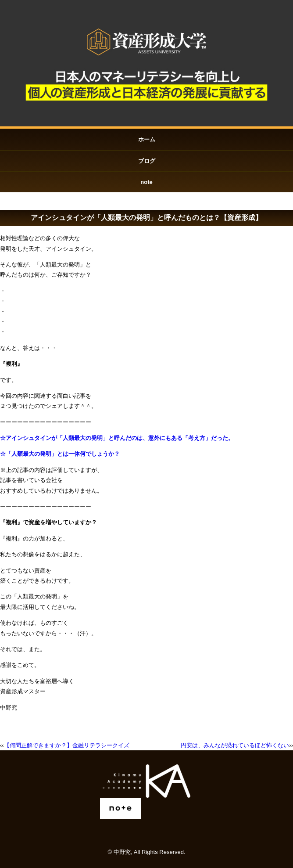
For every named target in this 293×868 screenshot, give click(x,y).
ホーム (147, 139)
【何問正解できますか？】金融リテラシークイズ (67, 745)
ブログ (147, 161)
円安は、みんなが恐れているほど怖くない (235, 745)
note (146, 182)
